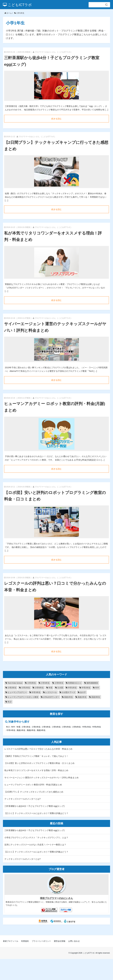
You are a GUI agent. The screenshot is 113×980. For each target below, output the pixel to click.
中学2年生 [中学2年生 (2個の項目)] (86, 688)
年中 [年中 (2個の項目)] (97, 688)
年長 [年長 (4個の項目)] (50, 688)
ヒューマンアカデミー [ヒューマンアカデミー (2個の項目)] (17, 692)
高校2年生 (31, 730)
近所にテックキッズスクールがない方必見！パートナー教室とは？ (35, 845)
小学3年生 (46, 727)
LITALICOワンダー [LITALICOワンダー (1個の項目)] (51, 697)
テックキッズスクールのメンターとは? (23, 799)
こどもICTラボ (17, 5)
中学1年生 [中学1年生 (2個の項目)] (72, 688)
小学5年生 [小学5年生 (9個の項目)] (59, 683)
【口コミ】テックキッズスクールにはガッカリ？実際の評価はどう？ (36, 813)
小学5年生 (66, 727)
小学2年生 (36, 727)
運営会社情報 (60, 941)
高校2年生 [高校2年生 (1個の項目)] (82, 697)
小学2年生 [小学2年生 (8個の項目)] (12, 688)
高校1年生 (21, 730)
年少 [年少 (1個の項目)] (10, 702)
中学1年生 (87, 727)
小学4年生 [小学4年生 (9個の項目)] (45, 683)
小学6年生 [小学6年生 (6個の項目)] (39, 688)
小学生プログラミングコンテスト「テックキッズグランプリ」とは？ (36, 838)
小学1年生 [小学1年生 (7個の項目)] (26, 688)
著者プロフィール (11, 941)
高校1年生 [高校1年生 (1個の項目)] (68, 697)
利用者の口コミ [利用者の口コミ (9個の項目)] (75, 683)
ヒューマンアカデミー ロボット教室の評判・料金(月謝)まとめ (33, 785)
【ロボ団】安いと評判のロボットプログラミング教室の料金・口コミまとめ (39, 763)
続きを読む (56, 119)
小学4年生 (56, 727)
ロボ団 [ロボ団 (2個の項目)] (60, 688)
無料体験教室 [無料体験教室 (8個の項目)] (92, 683)
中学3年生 (11, 730)
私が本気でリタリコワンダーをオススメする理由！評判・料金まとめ (36, 770)
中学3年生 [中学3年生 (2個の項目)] (36, 692)
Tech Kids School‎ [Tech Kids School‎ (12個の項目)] (15, 683)
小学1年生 (26, 727)
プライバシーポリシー (41, 941)
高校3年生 (41, 730)
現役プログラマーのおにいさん (56, 898)
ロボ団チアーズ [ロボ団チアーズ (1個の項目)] (68, 692)
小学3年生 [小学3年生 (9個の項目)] (32, 683)
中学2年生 (97, 727)
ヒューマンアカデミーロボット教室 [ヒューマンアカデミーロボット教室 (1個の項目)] (23, 697)
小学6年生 (76, 727)
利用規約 (25, 941)
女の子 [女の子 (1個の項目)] (83, 692)
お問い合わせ (74, 941)
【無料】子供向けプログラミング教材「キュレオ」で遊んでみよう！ (36, 756)
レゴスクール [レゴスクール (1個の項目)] (51, 692)
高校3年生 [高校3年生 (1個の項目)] (96, 697)
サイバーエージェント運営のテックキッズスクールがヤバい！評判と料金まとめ (41, 778)
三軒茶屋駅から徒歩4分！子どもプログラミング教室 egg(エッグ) (34, 806)
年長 (18, 727)
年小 (8, 727)
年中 (13, 727)
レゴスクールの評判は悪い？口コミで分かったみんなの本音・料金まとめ (38, 749)
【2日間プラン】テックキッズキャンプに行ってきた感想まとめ (34, 792)
